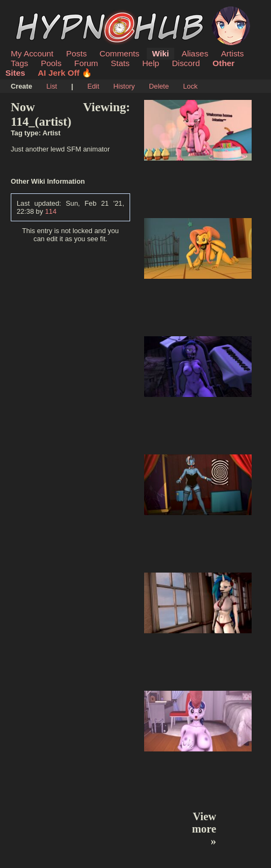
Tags (19, 63)
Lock (190, 86)
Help (151, 63)
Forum (86, 63)
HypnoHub (40, 12)
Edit (93, 86)
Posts (76, 53)
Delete (159, 86)
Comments (119, 53)
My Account (32, 53)
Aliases (195, 53)
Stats (120, 63)
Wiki (161, 53)
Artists (233, 53)
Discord (186, 63)
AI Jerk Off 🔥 (65, 73)
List (52, 86)
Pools (51, 63)
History (124, 86)
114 (51, 211)
